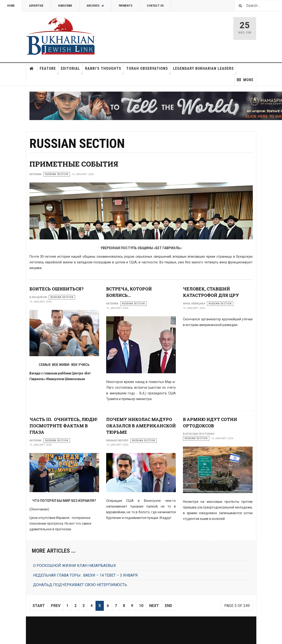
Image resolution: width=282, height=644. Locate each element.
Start (39, 606)
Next (154, 606)
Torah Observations (148, 70)
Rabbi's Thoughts (104, 70)
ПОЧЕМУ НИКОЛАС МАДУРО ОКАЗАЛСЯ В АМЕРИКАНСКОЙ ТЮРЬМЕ (141, 426)
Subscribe (65, 6)
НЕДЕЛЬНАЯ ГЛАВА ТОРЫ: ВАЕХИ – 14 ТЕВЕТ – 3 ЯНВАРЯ (85, 575)
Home (11, 6)
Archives (96, 6)
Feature (49, 70)
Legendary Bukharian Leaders (205, 70)
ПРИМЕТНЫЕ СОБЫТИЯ (74, 164)
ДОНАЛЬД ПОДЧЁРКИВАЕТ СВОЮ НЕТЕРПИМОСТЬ (80, 585)
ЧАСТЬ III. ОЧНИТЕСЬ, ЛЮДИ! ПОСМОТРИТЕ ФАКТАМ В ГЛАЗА (63, 426)
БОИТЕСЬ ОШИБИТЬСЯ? (57, 289)
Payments (126, 6)
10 (141, 606)
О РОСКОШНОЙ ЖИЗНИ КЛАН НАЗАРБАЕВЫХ (74, 566)
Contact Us (155, 6)
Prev (56, 606)
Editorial (72, 70)
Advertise (36, 6)
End (169, 606)
